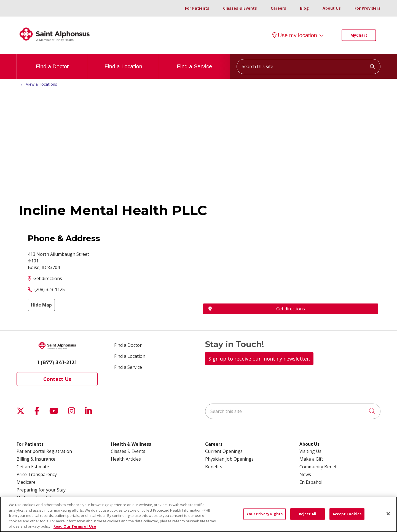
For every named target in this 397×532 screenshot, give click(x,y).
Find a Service (195, 62)
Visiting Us (310, 451)
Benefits (214, 467)
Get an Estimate (33, 467)
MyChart (359, 35)
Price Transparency (37, 474)
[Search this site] (309, 67)
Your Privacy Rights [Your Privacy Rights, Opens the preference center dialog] (265, 514)
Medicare (26, 482)
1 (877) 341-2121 (57, 362)
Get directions (48, 278)
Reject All (308, 514)
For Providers (368, 8)
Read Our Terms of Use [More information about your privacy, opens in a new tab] (75, 526)
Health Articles (126, 459)
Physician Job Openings (229, 459)
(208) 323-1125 (50, 289)
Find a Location (123, 62)
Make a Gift (311, 459)
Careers (278, 8)
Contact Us (57, 379)
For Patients (197, 8)
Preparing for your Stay (41, 490)
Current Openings (224, 451)
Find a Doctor (52, 62)
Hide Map (41, 305)
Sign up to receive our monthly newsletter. (259, 359)
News (305, 474)
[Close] (388, 514)
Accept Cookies (347, 514)
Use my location (295, 35)
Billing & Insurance (36, 459)
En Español (311, 482)
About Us (332, 8)
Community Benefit (319, 467)
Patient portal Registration (44, 451)
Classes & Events (240, 8)
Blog (304, 8)
